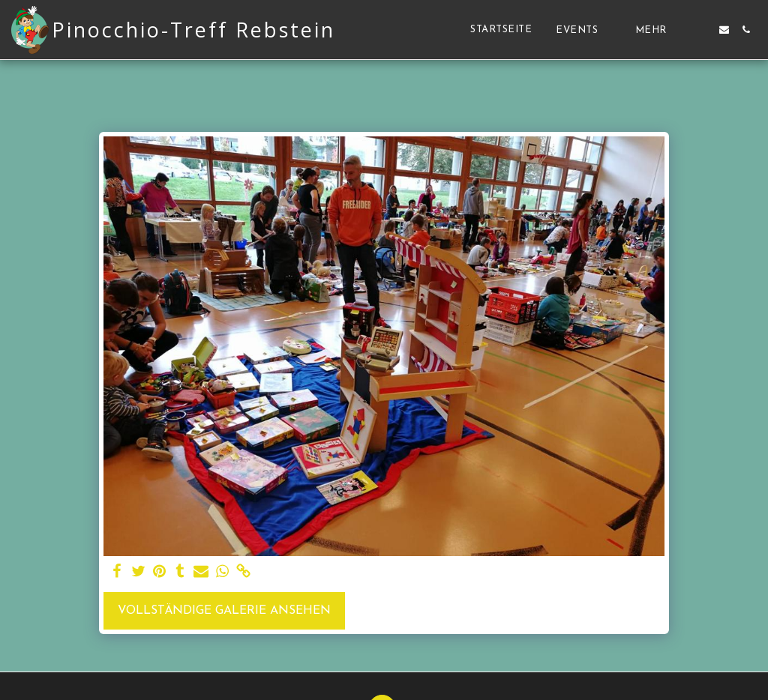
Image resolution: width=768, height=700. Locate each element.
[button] (583, 30)
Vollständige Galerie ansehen (224, 611)
